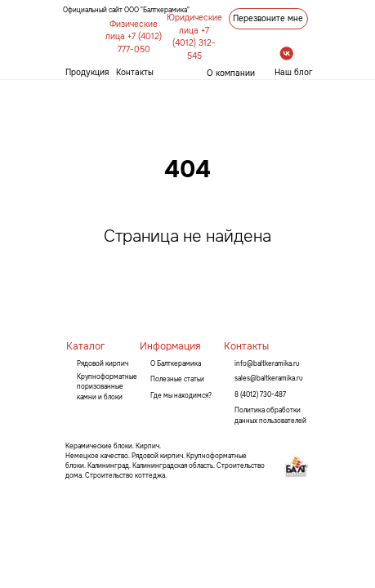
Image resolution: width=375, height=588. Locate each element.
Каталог (85, 346)
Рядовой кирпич (103, 363)
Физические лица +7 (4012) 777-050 (134, 37)
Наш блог (294, 72)
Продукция (87, 72)
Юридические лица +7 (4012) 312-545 (194, 37)
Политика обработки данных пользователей (270, 415)
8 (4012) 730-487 (260, 394)
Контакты (135, 72)
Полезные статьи (177, 379)
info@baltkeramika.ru (267, 363)
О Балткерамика (176, 363)
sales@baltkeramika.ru (269, 378)
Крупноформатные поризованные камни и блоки (107, 387)
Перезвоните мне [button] (268, 18)
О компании (231, 73)
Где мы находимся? (181, 395)
